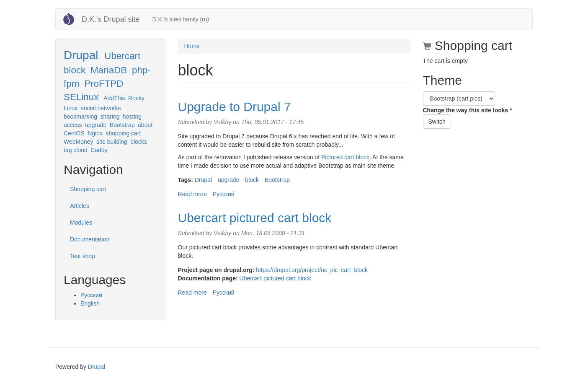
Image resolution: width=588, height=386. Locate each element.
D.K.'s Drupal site (111, 19)
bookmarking (80, 117)
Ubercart (122, 56)
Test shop (83, 256)
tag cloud (76, 150)
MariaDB (109, 70)
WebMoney (79, 142)
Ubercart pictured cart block (255, 218)
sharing (110, 117)
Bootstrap (122, 125)
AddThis (114, 98)
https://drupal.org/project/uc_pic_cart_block (312, 270)
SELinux (81, 97)
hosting (132, 117)
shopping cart (123, 133)
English (90, 303)
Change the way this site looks (468, 110)
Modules (81, 223)
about (145, 125)
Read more (192, 194)
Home (192, 46)
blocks (139, 142)
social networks (101, 108)
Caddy (99, 150)
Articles (80, 206)
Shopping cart (88, 189)
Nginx (95, 133)
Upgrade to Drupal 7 (235, 107)
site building (112, 142)
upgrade (96, 125)
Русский (91, 295)
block (75, 70)
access (73, 125)
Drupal (81, 55)
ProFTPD (104, 84)
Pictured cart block (345, 157)
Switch (437, 122)
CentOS (74, 133)
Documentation (90, 239)
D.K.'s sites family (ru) (181, 19)
